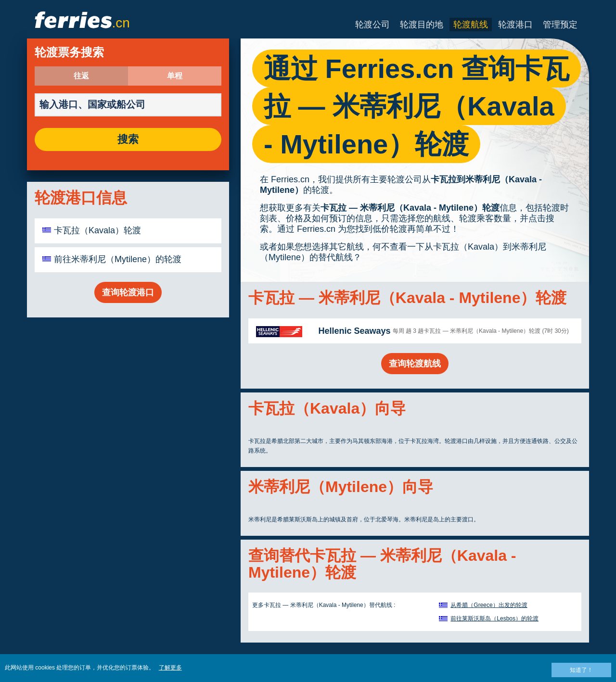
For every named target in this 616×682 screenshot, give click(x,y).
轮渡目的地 (422, 25)
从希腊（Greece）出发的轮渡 (489, 605)
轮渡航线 (471, 25)
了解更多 (170, 668)
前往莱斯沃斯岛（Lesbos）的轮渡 (494, 619)
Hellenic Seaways (354, 331)
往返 (81, 76)
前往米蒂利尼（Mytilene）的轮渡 (118, 259)
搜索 (128, 139)
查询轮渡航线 (415, 364)
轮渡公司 (372, 25)
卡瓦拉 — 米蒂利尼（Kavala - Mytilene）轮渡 (410, 208)
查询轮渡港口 (128, 292)
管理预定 (560, 25)
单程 (175, 76)
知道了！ (581, 670)
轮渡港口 (515, 25)
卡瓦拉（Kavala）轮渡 (97, 230)
